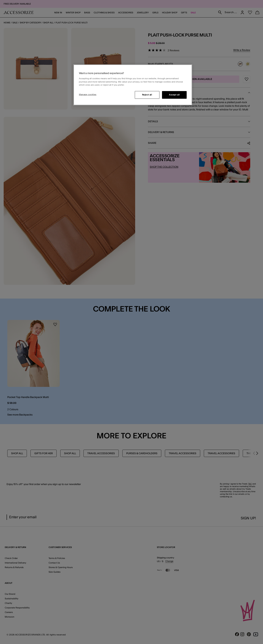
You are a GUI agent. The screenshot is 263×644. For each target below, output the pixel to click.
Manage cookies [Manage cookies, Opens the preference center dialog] (88, 95)
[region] (133, 85)
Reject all (147, 95)
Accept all (174, 95)
